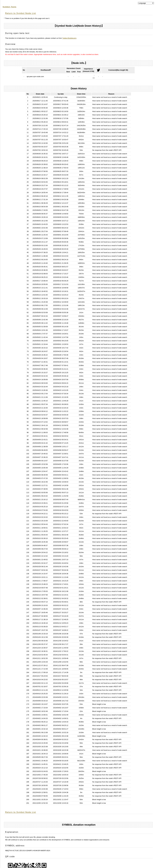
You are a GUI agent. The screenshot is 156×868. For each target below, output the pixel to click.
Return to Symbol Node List (21, 13)
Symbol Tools (10, 7)
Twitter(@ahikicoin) (69, 38)
